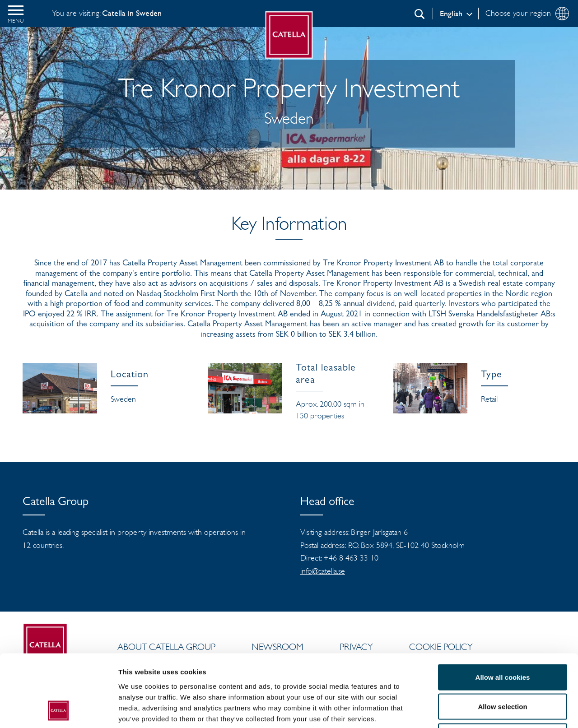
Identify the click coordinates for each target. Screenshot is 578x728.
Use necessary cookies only (503, 669)
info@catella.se (323, 571)
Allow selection (502, 639)
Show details (474, 710)
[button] (16, 14)
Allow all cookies (503, 610)
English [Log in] (451, 14)
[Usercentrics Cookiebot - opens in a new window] (58, 710)
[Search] (420, 14)
